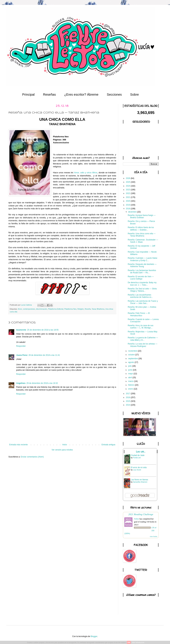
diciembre (133, 212)
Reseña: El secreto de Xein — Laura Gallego (141, 278)
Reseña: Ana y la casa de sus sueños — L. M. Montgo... (141, 327)
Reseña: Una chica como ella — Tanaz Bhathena (142, 235)
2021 (128, 197)
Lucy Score (137, 470)
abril (130, 378)
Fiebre (137, 519)
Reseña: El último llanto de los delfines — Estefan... (141, 229)
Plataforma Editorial (56, 309)
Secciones (114, 95)
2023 (128, 190)
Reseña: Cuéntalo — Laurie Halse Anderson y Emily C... (142, 259)
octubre (132, 355)
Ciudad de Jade (138, 455)
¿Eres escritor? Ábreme (81, 95)
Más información (138, 642)
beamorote (21, 330)
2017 (128, 394)
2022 (128, 193)
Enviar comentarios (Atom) (32, 457)
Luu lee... (141, 452)
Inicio (65, 445)
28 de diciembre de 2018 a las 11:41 (44, 355)
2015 (128, 401)
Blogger (94, 636)
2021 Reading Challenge (141, 514)
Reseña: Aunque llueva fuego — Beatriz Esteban (142, 216)
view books (153, 536)
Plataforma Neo (70, 309)
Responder (21, 346)
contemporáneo (29, 309)
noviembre (133, 351)
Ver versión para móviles (62, 450)
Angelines (21, 383)
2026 (128, 178)
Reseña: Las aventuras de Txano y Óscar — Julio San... (143, 302)
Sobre (134, 95)
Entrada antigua (108, 445)
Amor (20, 309)
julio (130, 366)
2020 (128, 201)
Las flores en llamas (139, 480)
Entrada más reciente (18, 445)
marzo (131, 381)
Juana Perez (22, 355)
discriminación (42, 309)
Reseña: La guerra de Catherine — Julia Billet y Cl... (143, 339)
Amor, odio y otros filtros (86, 173)
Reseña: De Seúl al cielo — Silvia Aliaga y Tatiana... (142, 290)
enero (131, 389)
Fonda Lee (137, 458)
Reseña (88, 309)
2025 (128, 182)
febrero (132, 385)
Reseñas (49, 95)
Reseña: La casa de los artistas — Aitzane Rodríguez (143, 345)
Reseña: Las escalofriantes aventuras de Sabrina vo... (140, 296)
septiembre (133, 359)
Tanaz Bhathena (98, 309)
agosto (131, 362)
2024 (128, 186)
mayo (131, 374)
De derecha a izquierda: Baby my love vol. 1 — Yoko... (142, 284)
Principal (28, 95)
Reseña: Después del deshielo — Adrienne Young (142, 265)
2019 (128, 205)
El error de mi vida (139, 467)
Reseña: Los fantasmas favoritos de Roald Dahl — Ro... (142, 272)
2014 (128, 405)
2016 (128, 397)
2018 (128, 209)
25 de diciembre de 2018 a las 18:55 (43, 330)
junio (131, 370)
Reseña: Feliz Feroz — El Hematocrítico (139, 314)
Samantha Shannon (140, 482)
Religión (81, 309)
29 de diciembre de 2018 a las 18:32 (42, 383)
